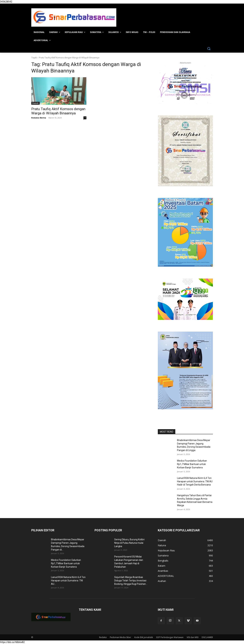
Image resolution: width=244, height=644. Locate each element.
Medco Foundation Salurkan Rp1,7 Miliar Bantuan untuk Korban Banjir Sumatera (192, 464)
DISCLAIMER (207, 637)
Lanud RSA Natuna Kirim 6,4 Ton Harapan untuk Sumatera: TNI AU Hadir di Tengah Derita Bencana (195, 481)
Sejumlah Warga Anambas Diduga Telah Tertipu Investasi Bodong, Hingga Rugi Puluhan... (131, 581)
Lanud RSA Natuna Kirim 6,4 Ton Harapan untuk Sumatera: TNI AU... (68, 581)
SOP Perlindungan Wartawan (170, 637)
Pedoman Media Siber (120, 637)
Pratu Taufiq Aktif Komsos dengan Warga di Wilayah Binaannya (58, 111)
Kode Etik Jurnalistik (144, 637)
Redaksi (103, 637)
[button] (209, 49)
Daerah (35, 103)
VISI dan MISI (193, 637)
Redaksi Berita (39, 118)
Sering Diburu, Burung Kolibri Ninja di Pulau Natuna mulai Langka (129, 543)
